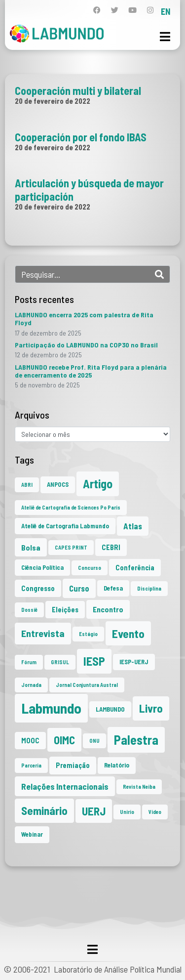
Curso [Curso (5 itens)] (79, 588)
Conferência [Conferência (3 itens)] (135, 568)
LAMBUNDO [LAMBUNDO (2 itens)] (110, 709)
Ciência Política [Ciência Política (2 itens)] (42, 567)
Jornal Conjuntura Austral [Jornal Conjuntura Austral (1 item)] (87, 685)
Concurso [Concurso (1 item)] (90, 568)
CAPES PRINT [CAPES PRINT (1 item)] (71, 547)
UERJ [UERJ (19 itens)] (94, 811)
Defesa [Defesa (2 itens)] (113, 588)
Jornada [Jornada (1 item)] (31, 685)
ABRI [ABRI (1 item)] (27, 485)
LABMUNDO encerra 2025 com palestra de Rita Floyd (84, 319)
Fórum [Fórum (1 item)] (29, 662)
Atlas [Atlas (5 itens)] (133, 526)
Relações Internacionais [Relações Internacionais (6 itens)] (65, 786)
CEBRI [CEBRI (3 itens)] (111, 547)
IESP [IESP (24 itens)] (94, 661)
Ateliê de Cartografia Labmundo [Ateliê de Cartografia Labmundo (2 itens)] (65, 526)
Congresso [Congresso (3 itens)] (38, 588)
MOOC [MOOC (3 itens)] (30, 741)
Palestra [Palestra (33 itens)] (136, 740)
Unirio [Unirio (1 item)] (127, 812)
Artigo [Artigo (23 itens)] (98, 484)
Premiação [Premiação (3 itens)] (73, 765)
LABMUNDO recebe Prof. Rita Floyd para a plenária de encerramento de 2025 (91, 371)
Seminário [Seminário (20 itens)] (44, 810)
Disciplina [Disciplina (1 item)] (149, 588)
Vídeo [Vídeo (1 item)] (155, 812)
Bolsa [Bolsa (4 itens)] (31, 547)
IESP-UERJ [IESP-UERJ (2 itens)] (134, 662)
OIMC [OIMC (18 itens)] (64, 740)
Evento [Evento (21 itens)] (128, 633)
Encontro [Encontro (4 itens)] (108, 609)
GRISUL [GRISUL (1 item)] (60, 662)
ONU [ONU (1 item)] (94, 741)
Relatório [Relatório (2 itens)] (117, 765)
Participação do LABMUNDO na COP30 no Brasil (86, 345)
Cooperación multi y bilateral (78, 90)
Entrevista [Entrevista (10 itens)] (43, 633)
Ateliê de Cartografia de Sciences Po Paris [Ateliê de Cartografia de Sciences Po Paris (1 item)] (71, 507)
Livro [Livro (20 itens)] (151, 708)
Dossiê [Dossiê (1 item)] (29, 610)
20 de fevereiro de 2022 (53, 101)
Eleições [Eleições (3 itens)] (65, 610)
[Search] (159, 274)
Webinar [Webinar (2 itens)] (32, 834)
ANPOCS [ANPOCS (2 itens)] (58, 484)
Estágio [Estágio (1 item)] (88, 634)
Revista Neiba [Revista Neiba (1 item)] (139, 787)
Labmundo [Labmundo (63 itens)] (51, 708)
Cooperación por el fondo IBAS (81, 137)
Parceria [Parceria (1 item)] (31, 765)
